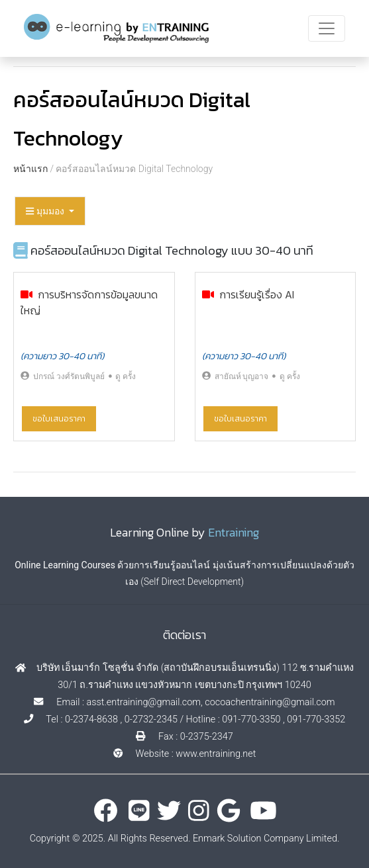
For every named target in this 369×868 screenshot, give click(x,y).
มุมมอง (46, 211)
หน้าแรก (30, 169)
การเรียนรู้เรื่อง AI (257, 294)
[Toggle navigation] (327, 28)
